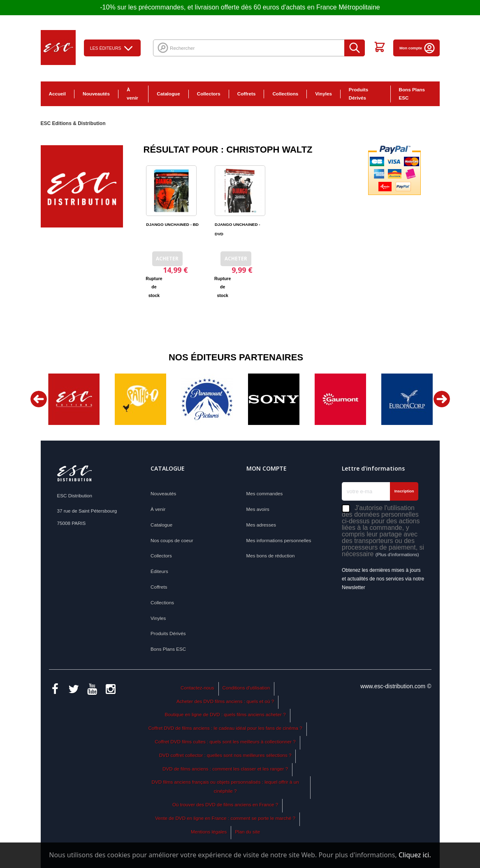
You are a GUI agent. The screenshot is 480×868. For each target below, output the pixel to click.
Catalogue (168, 94)
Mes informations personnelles (279, 540)
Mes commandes (265, 493)
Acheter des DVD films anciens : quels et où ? (225, 701)
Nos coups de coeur (172, 540)
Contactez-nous (197, 688)
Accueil (57, 94)
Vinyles (323, 94)
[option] (74, 399)
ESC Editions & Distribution (73, 123)
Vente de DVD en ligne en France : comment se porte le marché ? (225, 818)
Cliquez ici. (415, 855)
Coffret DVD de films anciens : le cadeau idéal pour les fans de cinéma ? (225, 728)
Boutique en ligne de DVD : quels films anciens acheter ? (225, 714)
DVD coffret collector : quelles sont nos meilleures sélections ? (225, 755)
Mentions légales (209, 832)
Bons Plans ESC (412, 94)
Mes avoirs (258, 509)
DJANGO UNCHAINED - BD (172, 224)
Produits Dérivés (358, 94)
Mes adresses (261, 525)
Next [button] (442, 399)
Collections (285, 94)
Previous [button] (39, 399)
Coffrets (247, 94)
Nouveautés (96, 94)
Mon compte (417, 48)
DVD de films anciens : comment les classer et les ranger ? (225, 769)
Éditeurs (159, 571)
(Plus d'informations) (397, 554)
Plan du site (247, 832)
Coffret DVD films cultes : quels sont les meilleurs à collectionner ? (225, 742)
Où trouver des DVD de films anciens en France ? (225, 804)
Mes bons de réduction (271, 556)
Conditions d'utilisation (246, 688)
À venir (132, 94)
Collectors (209, 94)
